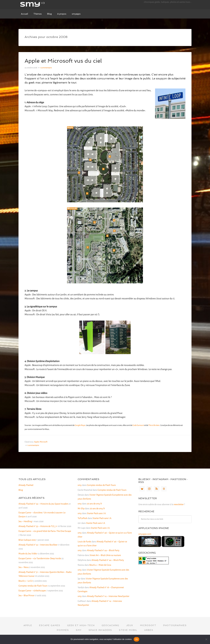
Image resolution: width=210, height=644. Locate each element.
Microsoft (43, 442)
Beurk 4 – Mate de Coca (100, 565)
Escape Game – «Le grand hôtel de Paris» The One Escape (45, 531)
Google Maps (80, 425)
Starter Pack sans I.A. (97, 513)
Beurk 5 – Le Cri (26, 581)
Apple (36, 442)
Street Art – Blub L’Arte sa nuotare (105, 555)
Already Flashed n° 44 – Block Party (103, 550)
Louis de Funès (84, 542)
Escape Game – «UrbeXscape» (32, 591)
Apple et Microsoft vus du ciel (63, 61)
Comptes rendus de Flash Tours (33, 586)
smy (41, 5)
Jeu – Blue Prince (26, 595)
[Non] (206, 639)
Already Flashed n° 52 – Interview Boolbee (38, 545)
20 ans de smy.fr (94, 504)
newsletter (179, 504)
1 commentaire (46, 68)
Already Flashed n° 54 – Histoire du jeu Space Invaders (43, 504)
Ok (136, 639)
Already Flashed (26, 485)
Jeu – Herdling (25, 521)
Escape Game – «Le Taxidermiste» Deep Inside (40, 558)
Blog (21, 490)
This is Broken (154, 425)
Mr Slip (81, 508)
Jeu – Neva (24, 567)
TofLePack (82, 518)
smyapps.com (145, 534)
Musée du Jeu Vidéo (28, 554)
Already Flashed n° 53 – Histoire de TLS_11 (38, 526)
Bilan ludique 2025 (27, 540)
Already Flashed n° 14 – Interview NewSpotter (108, 596)
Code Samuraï (138, 425)
